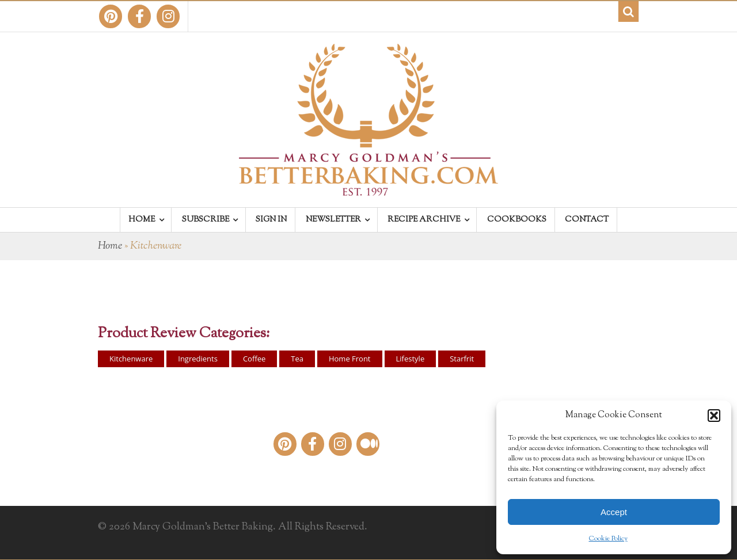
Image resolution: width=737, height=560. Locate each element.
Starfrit (462, 359)
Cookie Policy (608, 539)
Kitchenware (131, 359)
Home (110, 246)
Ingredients (198, 359)
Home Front (350, 359)
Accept (614, 512)
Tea (297, 359)
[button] (714, 416)
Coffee (254, 359)
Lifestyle (411, 359)
